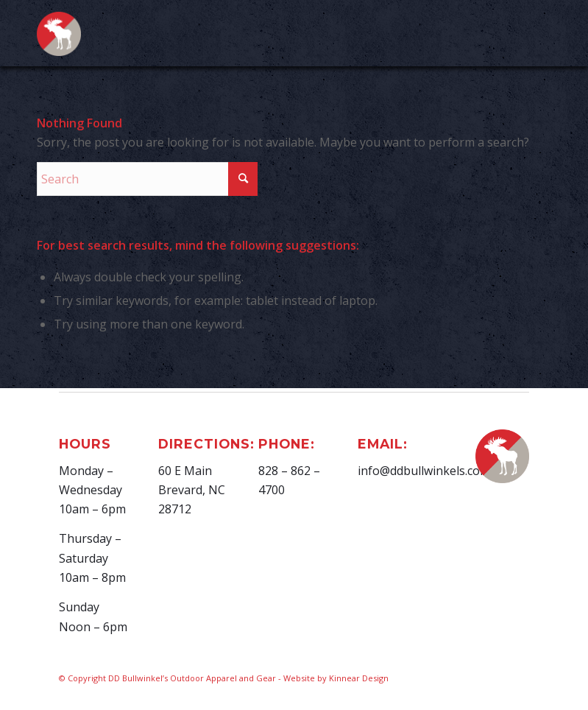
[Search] (147, 179)
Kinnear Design (359, 678)
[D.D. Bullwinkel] (59, 41)
